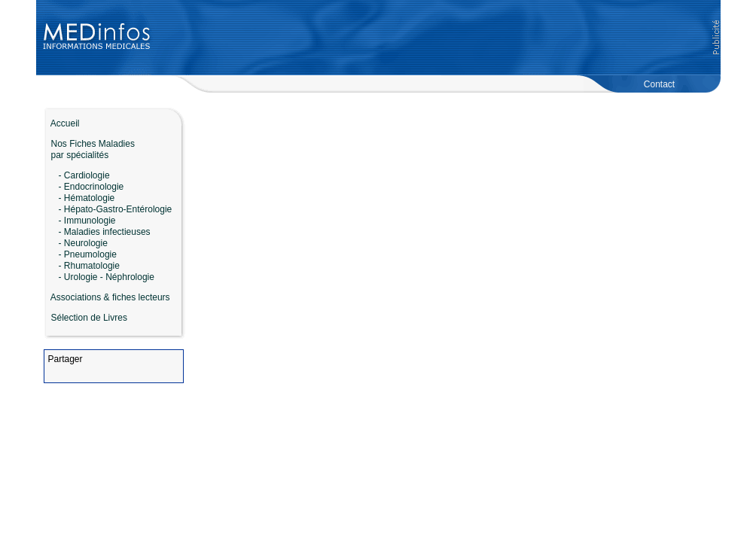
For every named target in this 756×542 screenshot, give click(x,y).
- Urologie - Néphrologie (107, 277)
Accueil (62, 123)
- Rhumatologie (89, 266)
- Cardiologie (84, 175)
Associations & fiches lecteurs (110, 297)
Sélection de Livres (89, 318)
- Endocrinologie (91, 187)
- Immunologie (87, 221)
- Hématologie (87, 198)
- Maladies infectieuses (105, 232)
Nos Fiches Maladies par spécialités (89, 149)
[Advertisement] (436, 38)
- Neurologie (83, 243)
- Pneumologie (88, 254)
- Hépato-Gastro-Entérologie (116, 209)
